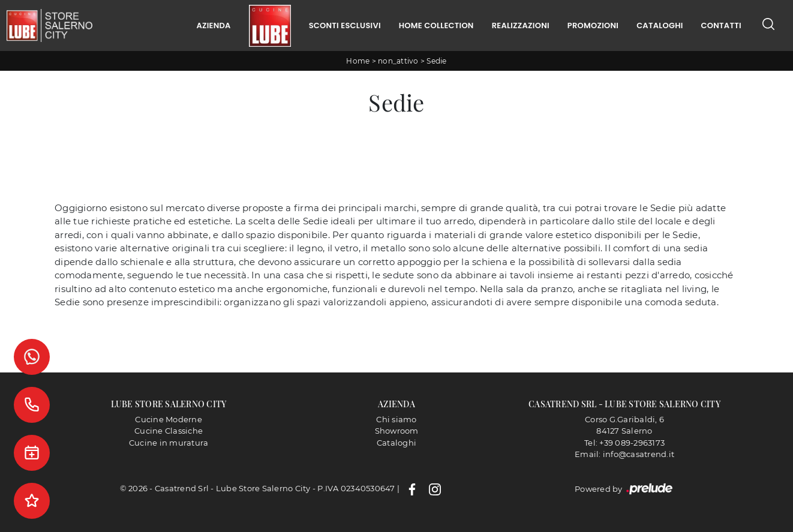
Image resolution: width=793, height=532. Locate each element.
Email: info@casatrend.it (624, 454)
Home (358, 61)
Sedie (436, 61)
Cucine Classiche (169, 431)
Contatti (721, 25)
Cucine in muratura (169, 443)
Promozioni (593, 25)
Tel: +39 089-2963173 (624, 443)
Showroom (397, 431)
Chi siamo (396, 419)
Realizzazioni (521, 25)
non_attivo (398, 61)
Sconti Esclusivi (345, 25)
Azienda (213, 25)
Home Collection (436, 25)
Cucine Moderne (169, 419)
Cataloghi (660, 25)
